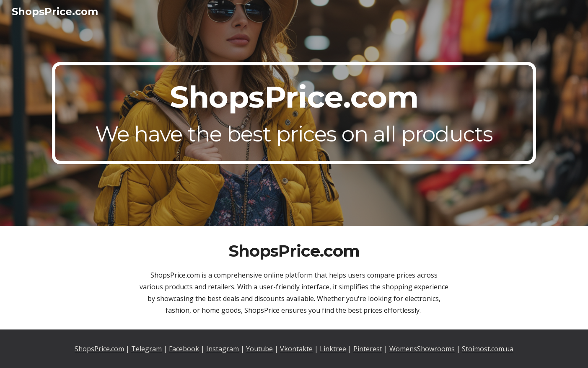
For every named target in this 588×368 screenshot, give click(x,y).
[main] (294, 113)
